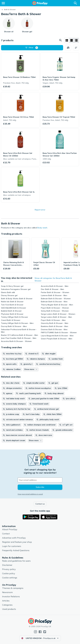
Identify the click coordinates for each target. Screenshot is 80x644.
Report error (40, 210)
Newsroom (7, 592)
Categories (7, 605)
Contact (6, 534)
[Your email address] (40, 480)
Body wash (42, 228)
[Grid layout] (67, 40)
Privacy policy (9, 569)
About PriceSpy (10, 529)
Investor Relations (11, 596)
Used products (9, 609)
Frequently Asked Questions (16, 550)
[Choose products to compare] (68, 48)
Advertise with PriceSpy (14, 538)
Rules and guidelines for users (16, 561)
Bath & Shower (10, 9)
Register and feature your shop (17, 542)
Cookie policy (9, 573)
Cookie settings (10, 578)
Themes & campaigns (13, 588)
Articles (6, 601)
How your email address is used (30, 494)
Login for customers (12, 546)
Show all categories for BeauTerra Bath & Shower (53, 279)
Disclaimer (7, 565)
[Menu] (3, 3)
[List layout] (72, 40)
